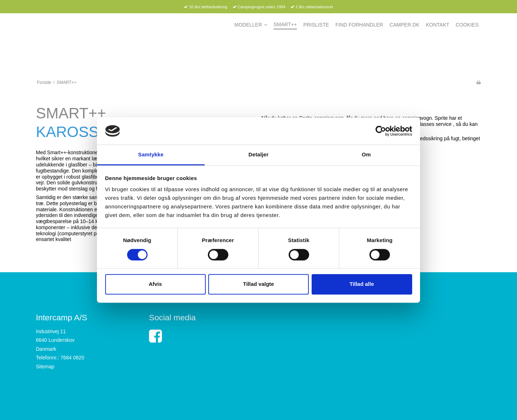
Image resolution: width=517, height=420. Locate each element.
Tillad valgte (258, 284)
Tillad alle (362, 284)
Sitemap (45, 367)
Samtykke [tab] (151, 155)
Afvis (155, 284)
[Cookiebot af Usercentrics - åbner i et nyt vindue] (381, 131)
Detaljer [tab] (258, 155)
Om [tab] (366, 155)
